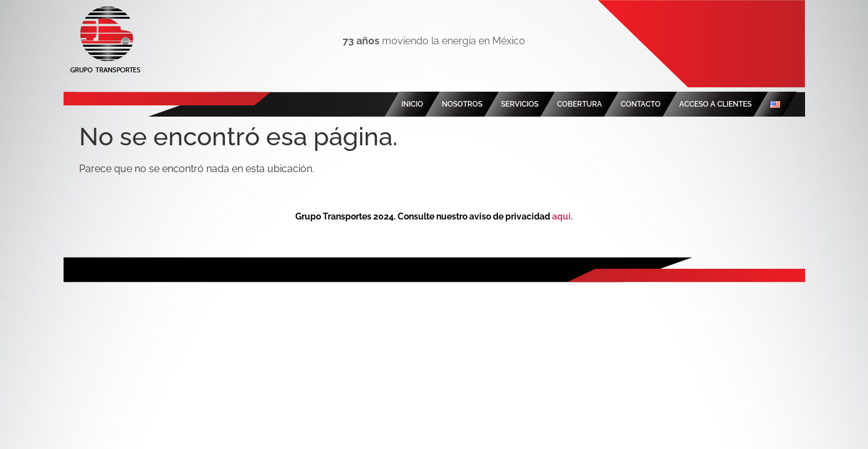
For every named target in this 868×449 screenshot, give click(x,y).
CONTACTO (641, 104)
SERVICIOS (520, 104)
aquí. (562, 216)
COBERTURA (579, 104)
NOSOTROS (462, 104)
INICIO (412, 104)
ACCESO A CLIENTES (715, 104)
